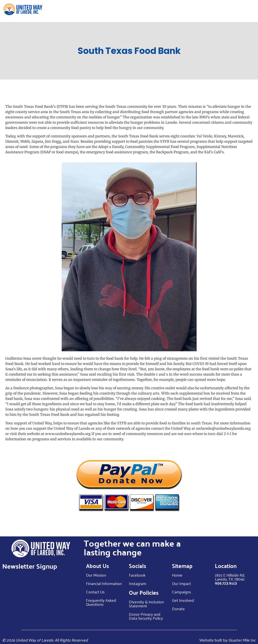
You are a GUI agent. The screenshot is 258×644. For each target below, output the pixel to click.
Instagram (138, 583)
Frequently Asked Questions (101, 602)
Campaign (168, 11)
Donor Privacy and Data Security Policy (146, 616)
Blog (221, 11)
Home (95, 11)
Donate (178, 608)
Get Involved (197, 11)
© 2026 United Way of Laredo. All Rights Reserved (45, 640)
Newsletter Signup (30, 566)
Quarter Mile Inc (242, 640)
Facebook (137, 575)
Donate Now (242, 11)
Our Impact (141, 11)
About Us (114, 11)
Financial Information (104, 583)
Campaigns (182, 592)
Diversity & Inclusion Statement (146, 604)
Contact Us (95, 592)
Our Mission (96, 575)
